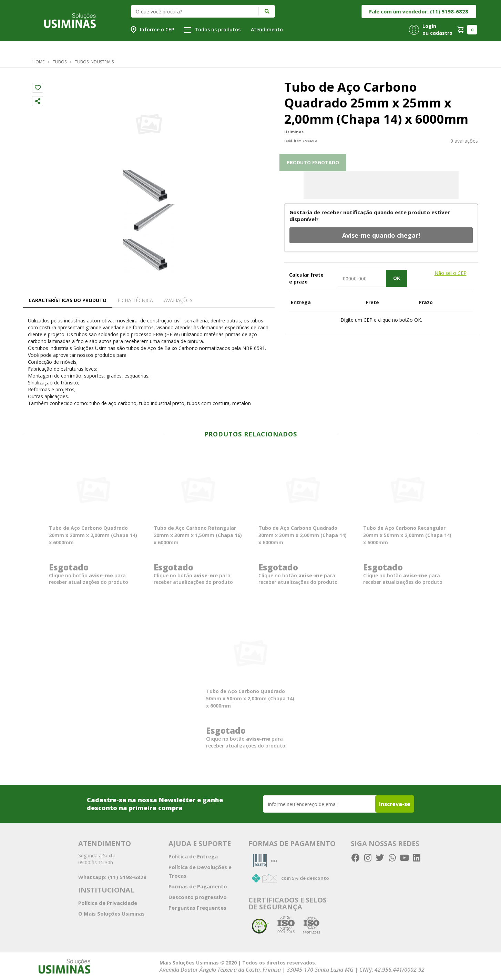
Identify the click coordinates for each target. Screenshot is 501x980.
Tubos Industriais (94, 62)
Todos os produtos (212, 29)
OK (397, 278)
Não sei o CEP (451, 273)
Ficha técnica (135, 300)
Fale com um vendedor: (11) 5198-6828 (419, 11)
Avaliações (178, 300)
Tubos (60, 62)
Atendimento (267, 29)
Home (38, 62)
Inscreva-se (395, 804)
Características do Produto (68, 300)
